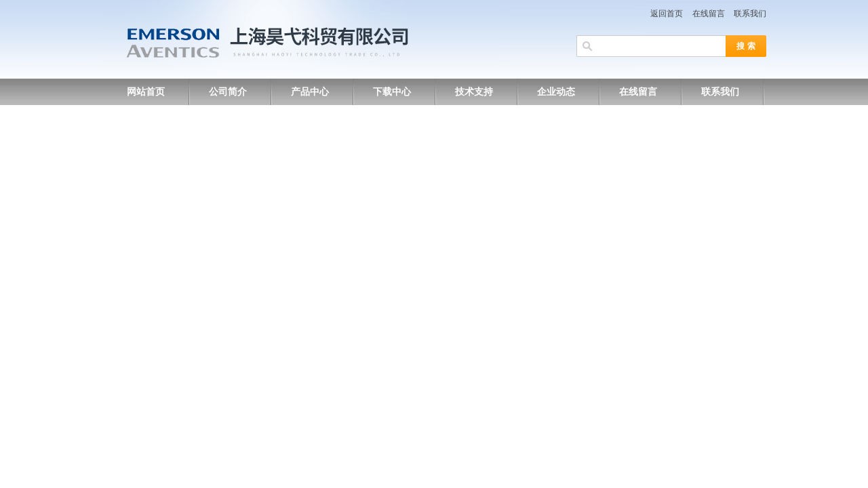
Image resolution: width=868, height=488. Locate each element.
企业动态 (556, 92)
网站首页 (146, 92)
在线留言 (709, 14)
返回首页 (667, 14)
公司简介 (228, 92)
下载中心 (392, 92)
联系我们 (750, 14)
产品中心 (310, 92)
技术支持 (474, 92)
